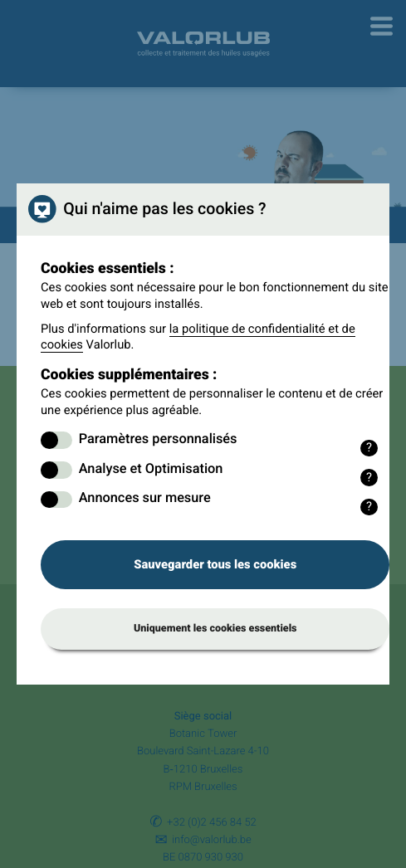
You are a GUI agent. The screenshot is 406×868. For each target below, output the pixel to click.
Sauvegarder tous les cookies (215, 564)
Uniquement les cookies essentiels (215, 629)
